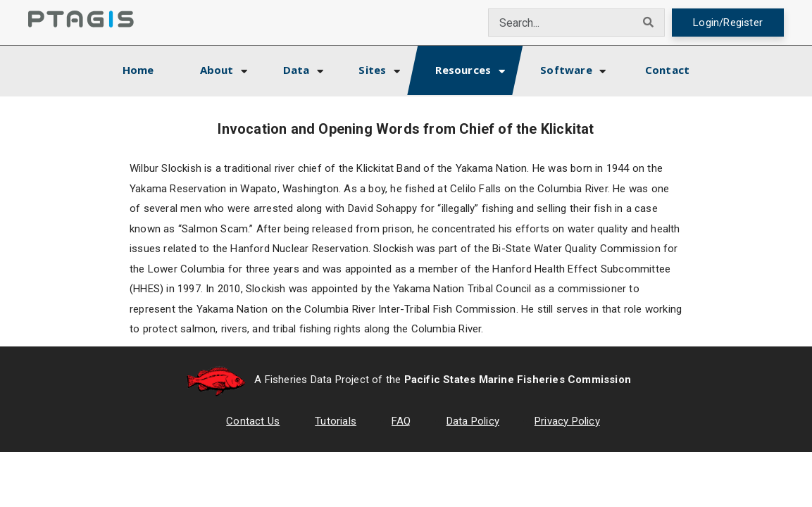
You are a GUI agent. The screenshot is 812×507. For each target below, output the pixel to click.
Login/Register (728, 23)
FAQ (401, 421)
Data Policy (473, 421)
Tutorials (336, 421)
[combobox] (561, 23)
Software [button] (566, 70)
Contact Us (253, 421)
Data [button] (296, 70)
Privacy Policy (567, 421)
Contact (667, 70)
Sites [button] (372, 70)
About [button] (217, 70)
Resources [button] (463, 70)
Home (151, 68)
